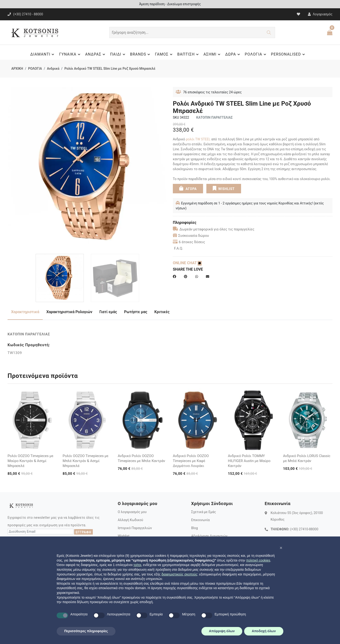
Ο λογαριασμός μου (132, 512)
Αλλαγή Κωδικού (130, 520)
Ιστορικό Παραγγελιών (135, 528)
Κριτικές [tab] (162, 312)
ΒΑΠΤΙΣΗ (189, 54)
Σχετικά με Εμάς (204, 512)
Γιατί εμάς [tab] (108, 312)
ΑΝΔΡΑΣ (96, 54)
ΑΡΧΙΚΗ (17, 69)
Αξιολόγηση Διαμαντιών (209, 536)
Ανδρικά (53, 69)
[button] (281, 548)
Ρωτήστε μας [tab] (136, 312)
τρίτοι (137, 565)
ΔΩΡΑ (233, 54)
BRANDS (141, 54)
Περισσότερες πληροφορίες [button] (86, 631)
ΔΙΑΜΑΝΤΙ (43, 54)
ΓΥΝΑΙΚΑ (70, 54)
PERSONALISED (289, 54)
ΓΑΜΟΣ (164, 54)
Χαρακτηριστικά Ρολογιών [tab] (69, 312)
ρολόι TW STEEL (198, 139)
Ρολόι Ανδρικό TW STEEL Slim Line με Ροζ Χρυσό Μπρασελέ (110, 69)
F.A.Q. (179, 248)
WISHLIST (223, 188)
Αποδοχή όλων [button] (264, 631)
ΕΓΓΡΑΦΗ (83, 532)
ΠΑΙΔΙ (118, 54)
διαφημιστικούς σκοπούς (179, 574)
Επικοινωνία (200, 520)
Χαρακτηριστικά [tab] (25, 312)
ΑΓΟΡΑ (188, 188)
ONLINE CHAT (187, 263)
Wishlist (124, 536)
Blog (195, 528)
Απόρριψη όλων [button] (222, 631)
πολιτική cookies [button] (258, 560)
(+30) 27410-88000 (304, 529)
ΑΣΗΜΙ (213, 54)
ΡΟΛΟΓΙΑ (256, 54)
